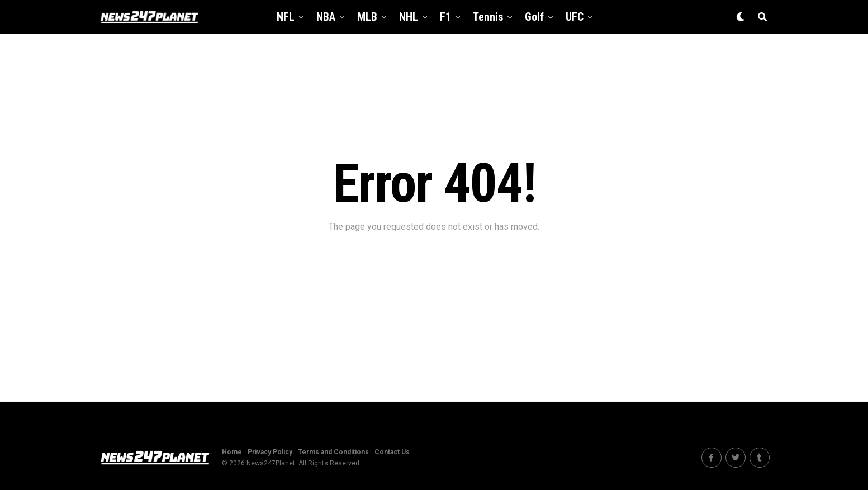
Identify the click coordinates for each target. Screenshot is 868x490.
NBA (326, 17)
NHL (409, 17)
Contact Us (392, 452)
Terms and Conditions (333, 452)
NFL (286, 17)
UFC (575, 17)
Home (232, 452)
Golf (534, 17)
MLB (367, 17)
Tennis (488, 17)
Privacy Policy (270, 452)
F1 (445, 17)
